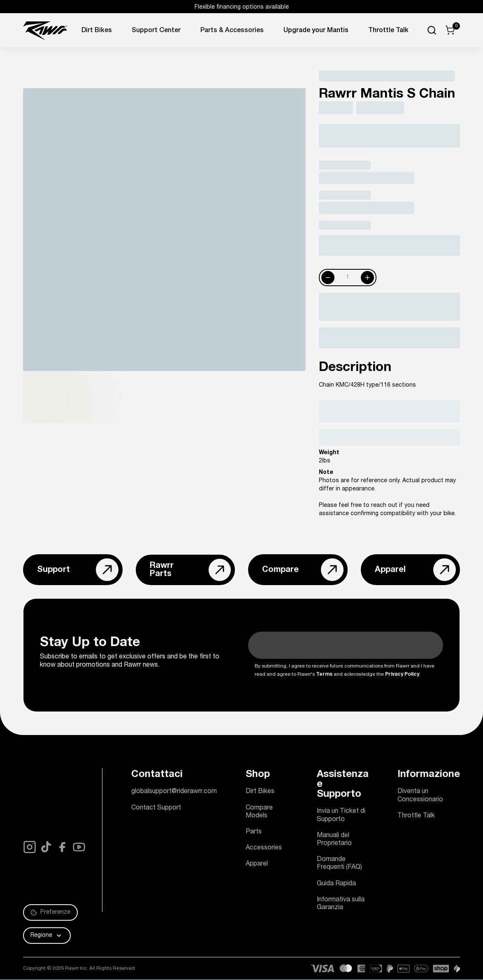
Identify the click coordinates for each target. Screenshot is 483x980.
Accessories (264, 848)
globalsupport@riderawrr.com (174, 792)
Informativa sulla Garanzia (341, 904)
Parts (254, 832)
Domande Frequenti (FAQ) (339, 864)
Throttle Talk (416, 816)
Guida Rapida (336, 884)
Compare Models (259, 812)
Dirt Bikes (97, 31)
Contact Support (156, 808)
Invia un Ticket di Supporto (341, 815)
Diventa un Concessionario (420, 796)
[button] (47, 936)
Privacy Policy (402, 674)
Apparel (257, 864)
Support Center (156, 31)
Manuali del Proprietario (334, 840)
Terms (324, 674)
